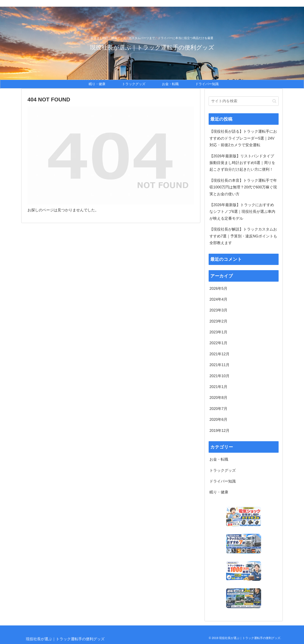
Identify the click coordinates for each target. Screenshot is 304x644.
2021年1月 (218, 387)
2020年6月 (218, 420)
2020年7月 (218, 409)
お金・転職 (219, 459)
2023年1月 (218, 332)
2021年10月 (219, 376)
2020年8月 (218, 398)
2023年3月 (218, 310)
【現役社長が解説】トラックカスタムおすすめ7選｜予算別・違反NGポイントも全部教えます (243, 236)
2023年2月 (218, 321)
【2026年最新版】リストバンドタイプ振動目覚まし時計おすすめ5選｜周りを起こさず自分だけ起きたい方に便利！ (242, 163)
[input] (244, 101)
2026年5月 (218, 289)
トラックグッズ (223, 470)
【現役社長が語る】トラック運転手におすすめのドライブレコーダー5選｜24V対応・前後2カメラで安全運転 (243, 138)
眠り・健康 (219, 492)
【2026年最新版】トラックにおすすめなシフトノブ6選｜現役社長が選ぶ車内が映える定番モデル (242, 212)
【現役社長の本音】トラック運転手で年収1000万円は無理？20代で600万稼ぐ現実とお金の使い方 (243, 187)
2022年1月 (218, 343)
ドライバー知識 (223, 481)
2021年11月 (219, 365)
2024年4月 (218, 299)
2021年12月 (219, 354)
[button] (274, 101)
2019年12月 (219, 431)
